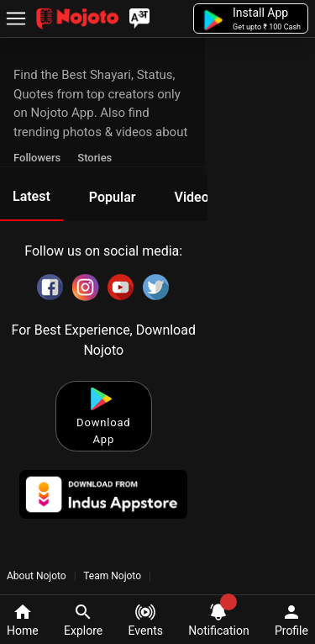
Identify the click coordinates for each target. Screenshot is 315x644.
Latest (31, 196)
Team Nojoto (113, 576)
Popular (113, 197)
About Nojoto (38, 576)
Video (191, 197)
